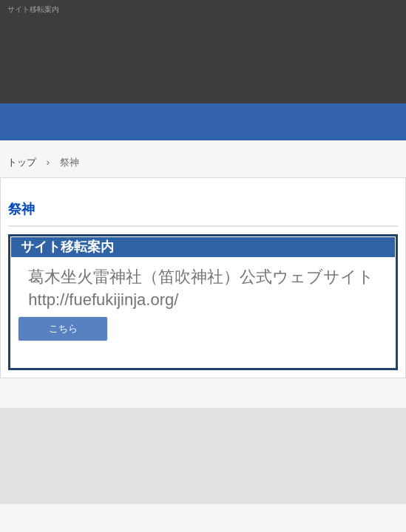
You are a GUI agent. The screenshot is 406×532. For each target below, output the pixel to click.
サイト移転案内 (203, 52)
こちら (63, 328)
